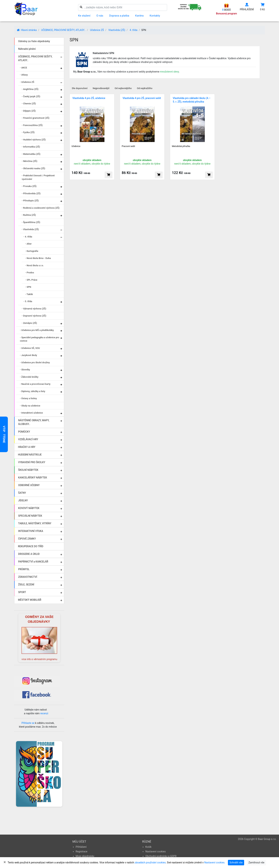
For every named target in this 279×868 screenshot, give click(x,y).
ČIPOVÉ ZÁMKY (27, 539)
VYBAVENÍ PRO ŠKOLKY (32, 462)
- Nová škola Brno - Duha (38, 258)
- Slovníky (25, 370)
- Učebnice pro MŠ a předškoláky (37, 330)
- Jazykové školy (28, 355)
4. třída (134, 30)
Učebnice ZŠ (97, 30)
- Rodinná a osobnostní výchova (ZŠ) (41, 208)
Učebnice (76, 146)
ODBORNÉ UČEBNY (29, 485)
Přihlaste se (28, 723)
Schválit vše (236, 862)
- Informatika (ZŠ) (31, 147)
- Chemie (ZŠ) (29, 104)
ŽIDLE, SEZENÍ (26, 585)
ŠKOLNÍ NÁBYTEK (28, 470)
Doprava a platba (119, 16)
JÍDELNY (23, 500)
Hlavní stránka (27, 30)
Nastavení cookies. (215, 862)
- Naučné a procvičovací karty (35, 384)
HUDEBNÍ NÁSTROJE (30, 455)
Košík (148, 847)
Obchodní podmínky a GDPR (161, 856)
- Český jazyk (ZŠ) (31, 96)
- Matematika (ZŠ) (31, 154)
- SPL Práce (31, 280)
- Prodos (30, 273)
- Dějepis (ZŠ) (29, 111)
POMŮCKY (24, 432)
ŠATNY (22, 493)
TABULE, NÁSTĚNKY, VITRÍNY (35, 523)
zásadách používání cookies (150, 862)
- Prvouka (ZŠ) (29, 186)
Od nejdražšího (145, 88)
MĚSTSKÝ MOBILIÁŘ (30, 600)
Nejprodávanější (101, 88)
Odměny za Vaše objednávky (34, 41)
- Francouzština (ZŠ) (32, 125)
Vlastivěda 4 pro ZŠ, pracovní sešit (142, 98)
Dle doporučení (80, 88)
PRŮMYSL (24, 569)
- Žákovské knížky (29, 377)
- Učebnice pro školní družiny (35, 362)
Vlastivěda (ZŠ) (117, 30)
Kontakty (155, 16)
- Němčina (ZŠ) (30, 161)
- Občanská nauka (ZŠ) (33, 168)
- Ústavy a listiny (28, 398)
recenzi (44, 713)
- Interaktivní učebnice (31, 413)
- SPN (28, 287)
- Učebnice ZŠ (27, 82)
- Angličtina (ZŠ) (30, 89)
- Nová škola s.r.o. (35, 265)
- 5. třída (28, 301)
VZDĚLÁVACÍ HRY (28, 439)
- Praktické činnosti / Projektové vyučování (38, 177)
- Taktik (29, 294)
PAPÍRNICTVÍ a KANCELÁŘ (33, 562)
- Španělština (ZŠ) (31, 222)
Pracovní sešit (128, 146)
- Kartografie (32, 251)
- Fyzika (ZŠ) (28, 132)
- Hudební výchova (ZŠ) (34, 140)
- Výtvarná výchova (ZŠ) (34, 309)
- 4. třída (28, 237)
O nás (100, 16)
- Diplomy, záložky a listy (33, 391)
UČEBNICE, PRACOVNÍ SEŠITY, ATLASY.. (63, 30)
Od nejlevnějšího (123, 88)
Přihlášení (81, 847)
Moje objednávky (85, 856)
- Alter (28, 244)
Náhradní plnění (27, 49)
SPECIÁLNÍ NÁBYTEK (30, 516)
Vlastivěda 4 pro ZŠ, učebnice (89, 98)
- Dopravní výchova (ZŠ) (34, 316)
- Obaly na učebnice (30, 406)
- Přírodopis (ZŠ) (30, 201)
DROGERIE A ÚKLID (29, 554)
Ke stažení (84, 16)
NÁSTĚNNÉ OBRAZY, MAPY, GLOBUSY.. (34, 422)
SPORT (22, 592)
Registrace (81, 851)
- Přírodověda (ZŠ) (31, 193)
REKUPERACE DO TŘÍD (31, 546)
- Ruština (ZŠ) (29, 215)
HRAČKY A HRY (27, 447)
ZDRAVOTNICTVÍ (28, 577)
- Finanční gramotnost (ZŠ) (36, 118)
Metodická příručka (181, 146)
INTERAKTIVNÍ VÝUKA (31, 531)
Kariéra (139, 16)
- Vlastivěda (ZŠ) (30, 229)
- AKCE (23, 68)
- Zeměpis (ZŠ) (29, 323)
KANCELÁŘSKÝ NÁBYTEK (33, 478)
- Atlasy (24, 75)
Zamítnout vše (256, 862)
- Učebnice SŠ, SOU (30, 348)
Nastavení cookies (156, 851)
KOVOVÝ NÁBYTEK (29, 508)
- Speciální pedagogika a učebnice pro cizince (40, 339)
